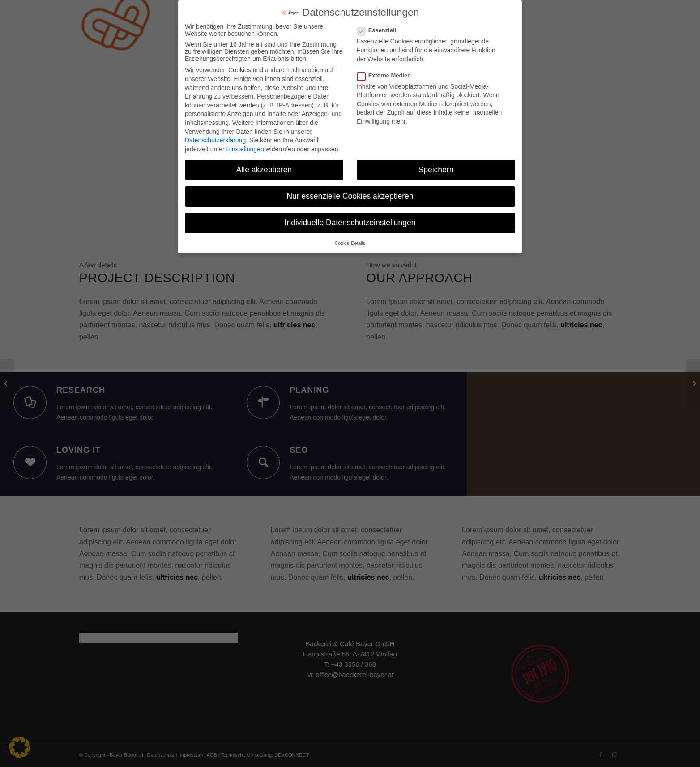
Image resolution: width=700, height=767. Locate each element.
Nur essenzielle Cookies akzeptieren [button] (350, 196)
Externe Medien (388, 75)
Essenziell (380, 30)
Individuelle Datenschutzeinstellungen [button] (350, 223)
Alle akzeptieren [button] (264, 170)
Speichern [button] (436, 170)
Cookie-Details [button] (350, 243)
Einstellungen (245, 149)
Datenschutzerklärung (215, 140)
